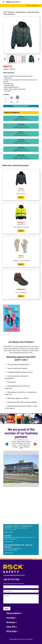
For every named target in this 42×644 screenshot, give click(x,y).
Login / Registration (33, 6)
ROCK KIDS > (12, 631)
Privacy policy (14, 639)
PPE (5, 12)
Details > (21, 197)
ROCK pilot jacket (33, 12)
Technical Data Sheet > (21, 106)
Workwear (11, 12)
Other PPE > (12, 627)
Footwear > (11, 618)
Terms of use (23, 639)
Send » (7, 609)
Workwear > (12, 622)
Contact (30, 639)
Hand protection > (14, 613)
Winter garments (21, 12)
